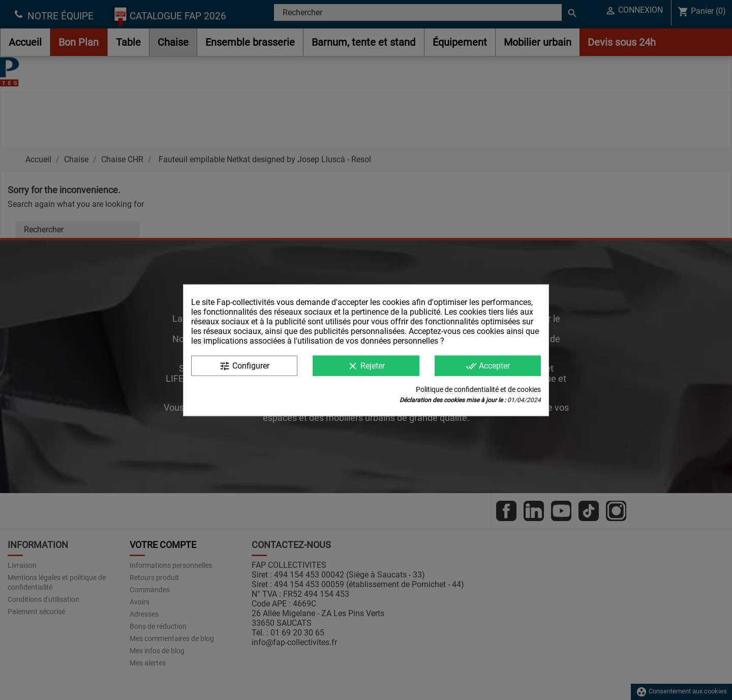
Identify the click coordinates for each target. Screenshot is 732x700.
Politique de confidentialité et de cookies (478, 389)
